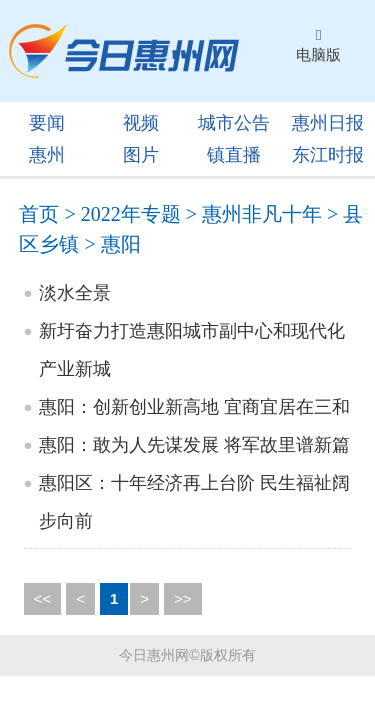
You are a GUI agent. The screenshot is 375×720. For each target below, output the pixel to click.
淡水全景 (75, 293)
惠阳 (121, 244)
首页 (39, 214)
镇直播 (234, 155)
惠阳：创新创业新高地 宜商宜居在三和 (194, 407)
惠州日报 (328, 123)
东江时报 (328, 155)
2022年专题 (131, 214)
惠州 (47, 155)
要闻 (47, 123)
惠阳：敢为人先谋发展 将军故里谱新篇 (194, 445)
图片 (141, 155)
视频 (141, 123)
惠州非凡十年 (262, 214)
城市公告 (234, 123)
